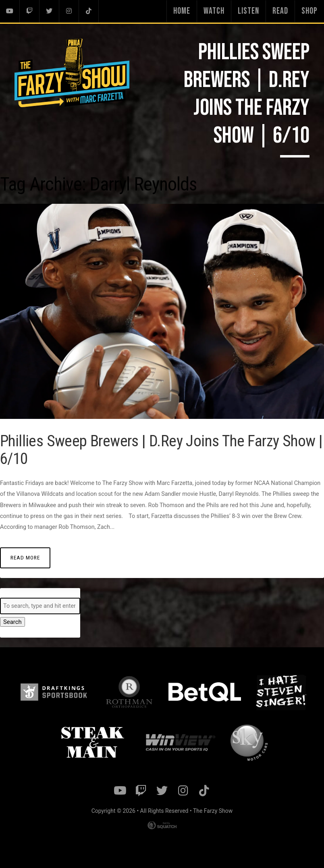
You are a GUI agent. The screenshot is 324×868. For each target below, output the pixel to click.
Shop (309, 11)
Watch (214, 11)
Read (280, 11)
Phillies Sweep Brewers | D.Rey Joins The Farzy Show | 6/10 (144, 450)
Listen (248, 11)
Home (182, 11)
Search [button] (12, 622)
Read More (25, 557)
